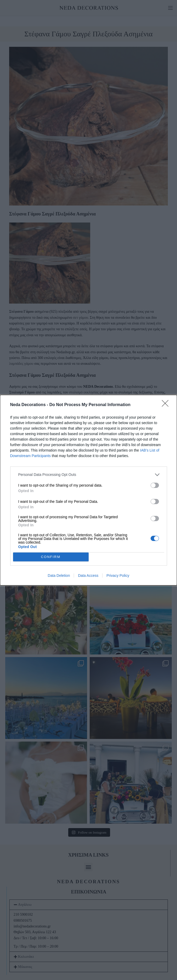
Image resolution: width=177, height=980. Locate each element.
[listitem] (89, 475)
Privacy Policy (118, 576)
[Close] (167, 405)
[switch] (155, 485)
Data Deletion (59, 576)
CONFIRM (51, 557)
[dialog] (89, 490)
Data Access (88, 576)
